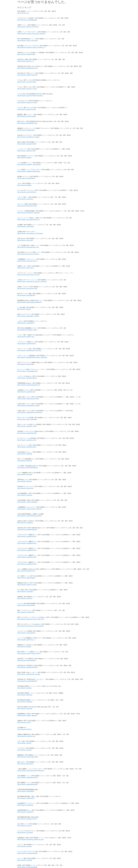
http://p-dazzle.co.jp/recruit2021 (26, 605)
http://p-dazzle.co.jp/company (26, 227)
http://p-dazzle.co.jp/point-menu (26, 571)
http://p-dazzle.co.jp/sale (24, 647)
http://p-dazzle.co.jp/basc (24, 158)
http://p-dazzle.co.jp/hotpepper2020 (27, 371)
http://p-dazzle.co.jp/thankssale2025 (28, 784)
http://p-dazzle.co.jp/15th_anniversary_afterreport (31, 34)
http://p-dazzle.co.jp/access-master (27, 103)
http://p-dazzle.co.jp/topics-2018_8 (27, 819)
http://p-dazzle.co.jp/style (24, 750)
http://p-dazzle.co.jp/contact (25, 240)
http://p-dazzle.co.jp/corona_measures (28, 254)
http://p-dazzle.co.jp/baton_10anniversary (29, 165)
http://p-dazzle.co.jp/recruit (25, 598)
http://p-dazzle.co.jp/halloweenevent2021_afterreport (32, 357)
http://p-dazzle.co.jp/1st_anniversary (28, 41)
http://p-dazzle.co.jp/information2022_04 (29, 385)
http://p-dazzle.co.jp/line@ (25, 454)
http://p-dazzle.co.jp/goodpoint (26, 323)
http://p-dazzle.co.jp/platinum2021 (27, 536)
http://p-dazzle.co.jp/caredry (25, 199)
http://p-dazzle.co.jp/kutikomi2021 (27, 447)
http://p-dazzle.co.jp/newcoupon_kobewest (29, 509)
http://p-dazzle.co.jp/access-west (27, 109)
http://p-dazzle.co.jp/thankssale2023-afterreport (31, 771)
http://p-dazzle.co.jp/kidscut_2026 (27, 440)
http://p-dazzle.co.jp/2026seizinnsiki (27, 68)
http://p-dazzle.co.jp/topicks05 (26, 791)
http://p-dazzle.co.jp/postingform (26, 578)
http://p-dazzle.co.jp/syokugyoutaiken (28, 757)
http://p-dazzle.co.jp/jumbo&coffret (27, 433)
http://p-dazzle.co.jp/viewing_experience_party (30, 840)
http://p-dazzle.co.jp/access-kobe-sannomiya (30, 96)
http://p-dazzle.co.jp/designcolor (26, 295)
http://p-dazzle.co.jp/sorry (25, 729)
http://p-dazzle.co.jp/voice (25, 846)
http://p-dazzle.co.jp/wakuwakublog (27, 853)
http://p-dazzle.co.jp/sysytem (25, 764)
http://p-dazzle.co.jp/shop (25, 688)
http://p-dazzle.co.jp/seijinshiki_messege (29, 674)
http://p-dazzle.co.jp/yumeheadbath (27, 867)
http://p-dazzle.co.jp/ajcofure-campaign (28, 137)
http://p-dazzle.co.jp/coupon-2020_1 (28, 261)
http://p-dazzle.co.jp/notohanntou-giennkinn (30, 516)
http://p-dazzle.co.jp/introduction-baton (28, 399)
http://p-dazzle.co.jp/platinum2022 (27, 543)
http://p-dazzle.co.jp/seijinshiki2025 (27, 681)
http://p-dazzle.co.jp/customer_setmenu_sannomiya (32, 282)
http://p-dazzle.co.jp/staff (24, 743)
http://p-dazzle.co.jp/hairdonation (27, 344)
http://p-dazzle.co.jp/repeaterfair (26, 633)
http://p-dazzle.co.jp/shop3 (25, 702)
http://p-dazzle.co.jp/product (25, 592)
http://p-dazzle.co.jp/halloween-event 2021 (29, 351)
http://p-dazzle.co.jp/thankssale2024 (28, 778)
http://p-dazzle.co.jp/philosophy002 (27, 530)
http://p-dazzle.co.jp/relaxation (26, 612)
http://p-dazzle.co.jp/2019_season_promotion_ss (31, 47)
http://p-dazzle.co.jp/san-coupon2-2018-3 (29, 654)
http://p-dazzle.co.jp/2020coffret (26, 54)
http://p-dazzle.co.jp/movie (25, 495)
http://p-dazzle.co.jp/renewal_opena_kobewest (31, 626)
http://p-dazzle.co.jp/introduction (26, 392)
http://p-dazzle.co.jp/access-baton (27, 82)
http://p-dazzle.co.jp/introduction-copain (29, 406)
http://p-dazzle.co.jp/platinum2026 (27, 564)
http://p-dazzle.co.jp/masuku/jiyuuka (28, 468)
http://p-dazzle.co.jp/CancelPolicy (27, 192)
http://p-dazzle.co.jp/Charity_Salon (27, 206)
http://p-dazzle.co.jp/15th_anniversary (28, 27)
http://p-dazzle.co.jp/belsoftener (26, 178)
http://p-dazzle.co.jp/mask (25, 461)
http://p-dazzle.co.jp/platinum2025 (27, 557)
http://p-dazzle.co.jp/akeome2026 (27, 144)
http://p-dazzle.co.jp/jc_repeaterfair (27, 419)
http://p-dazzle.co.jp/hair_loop (26, 337)
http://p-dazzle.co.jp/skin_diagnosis (27, 716)
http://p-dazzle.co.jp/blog (24, 185)
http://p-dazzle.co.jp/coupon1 (26, 268)
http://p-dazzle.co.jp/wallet (25, 860)
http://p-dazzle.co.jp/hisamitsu (26, 364)
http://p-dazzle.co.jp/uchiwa (25, 833)
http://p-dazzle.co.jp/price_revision (27, 585)
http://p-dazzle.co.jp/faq (24, 309)
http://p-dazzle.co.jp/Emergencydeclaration (29, 302)
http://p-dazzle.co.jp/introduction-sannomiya (30, 413)
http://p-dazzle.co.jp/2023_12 (26, 61)
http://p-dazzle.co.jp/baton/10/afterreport (29, 171)
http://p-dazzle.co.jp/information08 (27, 378)
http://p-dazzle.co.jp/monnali (25, 488)
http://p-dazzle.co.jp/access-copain (27, 89)
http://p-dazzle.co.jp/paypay (25, 523)
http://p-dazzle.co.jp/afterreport (26, 130)
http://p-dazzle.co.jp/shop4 (25, 709)
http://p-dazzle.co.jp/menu (25, 481)
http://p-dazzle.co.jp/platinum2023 (27, 550)
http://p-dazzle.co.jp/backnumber (27, 151)
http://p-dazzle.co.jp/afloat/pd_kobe (27, 123)
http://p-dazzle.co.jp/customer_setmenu (29, 275)
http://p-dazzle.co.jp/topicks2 (25, 805)
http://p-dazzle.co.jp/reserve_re (26, 640)
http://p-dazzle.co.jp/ (23, 13)
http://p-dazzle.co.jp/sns (24, 722)
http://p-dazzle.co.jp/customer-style (27, 289)
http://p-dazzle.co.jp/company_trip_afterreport (30, 233)
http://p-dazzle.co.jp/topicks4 (25, 812)
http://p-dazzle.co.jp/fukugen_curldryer (28, 316)
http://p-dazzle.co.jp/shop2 (25, 695)
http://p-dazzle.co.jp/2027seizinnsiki (27, 75)
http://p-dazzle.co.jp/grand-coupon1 (27, 330)
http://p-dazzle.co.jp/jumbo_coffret (27, 426)
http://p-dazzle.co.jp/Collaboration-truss (28, 220)
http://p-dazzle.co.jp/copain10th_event (28, 247)
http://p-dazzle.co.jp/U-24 (25, 826)
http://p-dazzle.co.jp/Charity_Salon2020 (29, 213)
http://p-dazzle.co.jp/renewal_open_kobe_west (31, 619)
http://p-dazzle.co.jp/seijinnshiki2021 (28, 667)
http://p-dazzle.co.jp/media (25, 474)
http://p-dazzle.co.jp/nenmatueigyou (27, 502)
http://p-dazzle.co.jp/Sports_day (26, 736)
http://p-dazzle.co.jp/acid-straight (27, 116)
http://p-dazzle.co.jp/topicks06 (26, 798)
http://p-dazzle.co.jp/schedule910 (27, 660)
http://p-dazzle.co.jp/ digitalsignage (27, 20)
